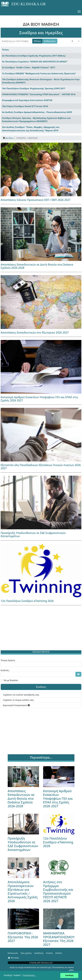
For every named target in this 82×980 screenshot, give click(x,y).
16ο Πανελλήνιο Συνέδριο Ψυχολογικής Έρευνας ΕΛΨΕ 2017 (34, 88)
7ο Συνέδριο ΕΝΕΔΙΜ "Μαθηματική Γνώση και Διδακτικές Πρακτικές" (39, 73)
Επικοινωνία (13, 953)
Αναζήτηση (39, 953)
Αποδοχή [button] (69, 975)
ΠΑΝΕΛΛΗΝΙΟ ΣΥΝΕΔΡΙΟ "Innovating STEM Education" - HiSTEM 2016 (39, 94)
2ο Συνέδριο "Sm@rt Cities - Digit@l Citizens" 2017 (29, 67)
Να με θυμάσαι (11, 680)
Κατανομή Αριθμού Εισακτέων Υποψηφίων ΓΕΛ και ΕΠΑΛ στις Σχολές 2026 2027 (39, 399)
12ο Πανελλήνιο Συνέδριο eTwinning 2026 (27, 601)
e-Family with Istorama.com (41, 963)
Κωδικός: (5, 670)
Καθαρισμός (50, 41)
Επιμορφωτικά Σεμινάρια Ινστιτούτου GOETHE (27, 100)
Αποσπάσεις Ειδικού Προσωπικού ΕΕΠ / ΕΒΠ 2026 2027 (36, 200)
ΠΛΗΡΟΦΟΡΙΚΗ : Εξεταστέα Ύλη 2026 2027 (23, 937)
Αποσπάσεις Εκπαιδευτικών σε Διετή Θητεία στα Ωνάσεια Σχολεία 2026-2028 (37, 266)
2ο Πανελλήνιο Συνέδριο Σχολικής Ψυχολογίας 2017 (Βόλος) (34, 56)
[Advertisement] (41, 628)
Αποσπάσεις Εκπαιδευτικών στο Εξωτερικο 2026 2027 (35, 333)
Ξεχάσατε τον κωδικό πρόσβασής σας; (21, 695)
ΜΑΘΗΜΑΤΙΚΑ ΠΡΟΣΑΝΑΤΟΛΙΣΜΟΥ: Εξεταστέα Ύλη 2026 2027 (59, 939)
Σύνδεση (41, 687)
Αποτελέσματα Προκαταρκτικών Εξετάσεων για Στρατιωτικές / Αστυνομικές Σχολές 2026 (23, 891)
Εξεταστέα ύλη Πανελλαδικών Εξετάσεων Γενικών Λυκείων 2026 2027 (41, 467)
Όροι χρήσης (26, 953)
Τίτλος (5, 50)
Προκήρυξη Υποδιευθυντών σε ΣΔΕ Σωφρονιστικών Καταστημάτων (33, 534)
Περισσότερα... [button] (29, 975)
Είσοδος (59, 953)
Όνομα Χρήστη (8, 660)
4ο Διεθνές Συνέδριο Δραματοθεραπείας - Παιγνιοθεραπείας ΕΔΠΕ (37, 112)
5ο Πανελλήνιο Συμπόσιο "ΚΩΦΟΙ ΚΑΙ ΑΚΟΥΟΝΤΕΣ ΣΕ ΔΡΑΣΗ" (35, 62)
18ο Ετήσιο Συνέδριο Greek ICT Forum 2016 (25, 106)
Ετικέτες (49, 953)
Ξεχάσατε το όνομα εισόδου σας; (18, 700)
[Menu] (79, 12)
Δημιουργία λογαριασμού (16, 705)
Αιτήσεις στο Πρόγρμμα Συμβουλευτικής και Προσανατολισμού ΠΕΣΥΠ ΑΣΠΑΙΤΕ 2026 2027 (58, 891)
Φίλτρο (37, 41)
